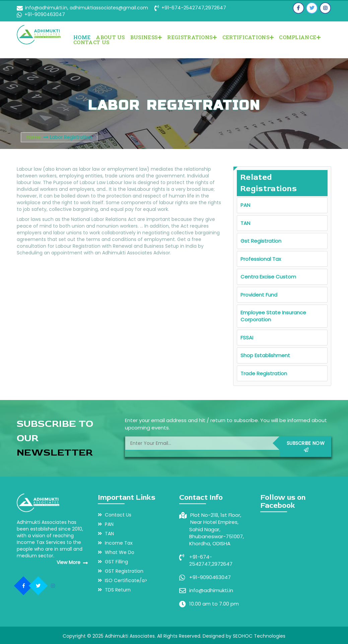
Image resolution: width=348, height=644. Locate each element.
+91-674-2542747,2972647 (194, 8)
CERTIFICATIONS (248, 37)
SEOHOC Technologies (259, 636)
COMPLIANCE (300, 37)
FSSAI (247, 338)
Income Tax (115, 543)
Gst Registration (261, 241)
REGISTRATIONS (192, 37)
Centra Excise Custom (268, 277)
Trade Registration (264, 373)
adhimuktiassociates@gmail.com (108, 8)
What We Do (116, 552)
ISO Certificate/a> (123, 580)
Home (82, 37)
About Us (110, 37)
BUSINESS (146, 37)
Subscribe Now (306, 446)
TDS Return (114, 590)
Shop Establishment (265, 355)
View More (72, 562)
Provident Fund (259, 295)
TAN (245, 223)
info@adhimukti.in (211, 590)
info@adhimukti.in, (47, 8)
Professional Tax (261, 259)
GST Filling (113, 562)
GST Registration (121, 571)
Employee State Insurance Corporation (273, 316)
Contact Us (91, 42)
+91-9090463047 (45, 14)
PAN (245, 205)
